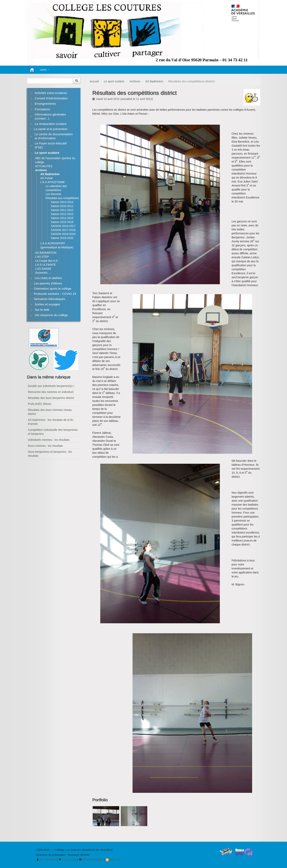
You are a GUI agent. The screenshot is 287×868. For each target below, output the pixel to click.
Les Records (54, 194)
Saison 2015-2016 (62, 222)
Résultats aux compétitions (62, 198)
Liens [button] (45, 70)
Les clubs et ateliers (48, 278)
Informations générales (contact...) (50, 116)
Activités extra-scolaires (51, 93)
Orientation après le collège (53, 289)
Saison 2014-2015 (62, 218)
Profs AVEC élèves (40, 404)
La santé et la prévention (51, 129)
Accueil (94, 81)
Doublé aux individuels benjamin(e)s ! (51, 386)
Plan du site (68, 860)
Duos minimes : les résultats (45, 446)
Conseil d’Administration (51, 98)
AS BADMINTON (46, 253)
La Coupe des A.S (46, 261)
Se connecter (46, 860)
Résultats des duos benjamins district (51, 398)
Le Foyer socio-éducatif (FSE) (51, 145)
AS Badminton (154, 81)
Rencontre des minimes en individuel (51, 392)
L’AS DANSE (43, 269)
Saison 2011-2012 (62, 210)
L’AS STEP (42, 257)
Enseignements (45, 104)
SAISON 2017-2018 (63, 230)
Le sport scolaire (114, 81)
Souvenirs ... (43, 273)
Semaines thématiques (50, 299)
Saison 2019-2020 (62, 238)
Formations (42, 109)
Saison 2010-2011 (62, 206)
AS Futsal (46, 178)
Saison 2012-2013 (62, 214)
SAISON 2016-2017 (63, 226)
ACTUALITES (44, 166)
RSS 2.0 (113, 860)
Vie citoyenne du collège (51, 315)
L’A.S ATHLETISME (53, 182)
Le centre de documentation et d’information (54, 136)
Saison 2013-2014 (62, 202)
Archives (135, 81)
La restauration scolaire (51, 124)
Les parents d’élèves (48, 283)
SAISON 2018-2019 (63, 234)
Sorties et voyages (47, 304)
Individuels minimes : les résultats (49, 440)
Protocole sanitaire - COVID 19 (55, 294)
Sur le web (42, 310)
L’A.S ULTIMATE (45, 265)
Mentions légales (91, 860)
